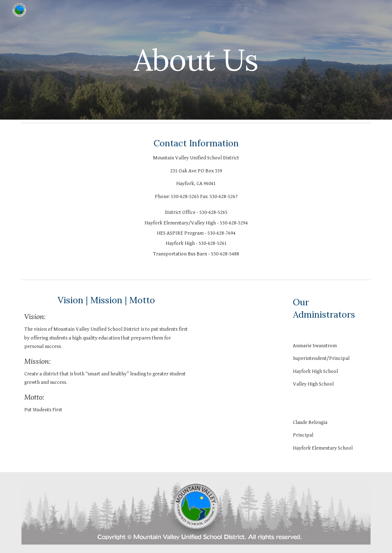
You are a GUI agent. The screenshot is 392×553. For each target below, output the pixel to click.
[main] (196, 60)
